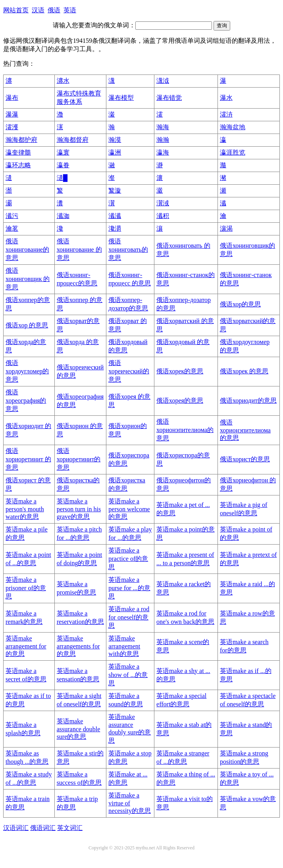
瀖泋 (226, 114)
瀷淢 (163, 203)
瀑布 (12, 98)
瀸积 (163, 216)
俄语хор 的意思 (27, 325)
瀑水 (226, 98)
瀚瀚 (163, 140)
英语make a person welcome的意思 (129, 509)
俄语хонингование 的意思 (79, 250)
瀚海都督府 (73, 140)
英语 (70, 10)
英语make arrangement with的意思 (124, 646)
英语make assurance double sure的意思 (79, 729)
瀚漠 (115, 140)
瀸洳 (63, 216)
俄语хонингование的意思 (27, 250)
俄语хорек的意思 (180, 371)
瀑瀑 (12, 114)
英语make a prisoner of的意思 (26, 588)
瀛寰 (63, 152)
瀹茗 (12, 228)
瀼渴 (226, 228)
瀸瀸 (115, 216)
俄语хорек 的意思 (244, 371)
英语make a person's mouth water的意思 (25, 509)
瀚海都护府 (21, 140)
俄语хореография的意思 (26, 401)
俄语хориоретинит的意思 (79, 459)
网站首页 (16, 10)
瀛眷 (63, 165)
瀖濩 (12, 127)
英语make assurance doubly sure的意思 (130, 729)
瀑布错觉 (169, 98)
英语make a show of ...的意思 (128, 675)
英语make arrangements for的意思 (78, 646)
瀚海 (163, 127)
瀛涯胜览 (233, 152)
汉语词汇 (16, 828)
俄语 (54, 10)
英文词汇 (70, 828)
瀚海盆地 (233, 127)
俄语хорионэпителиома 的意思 (245, 430)
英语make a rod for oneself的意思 (129, 617)
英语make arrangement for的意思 (26, 646)
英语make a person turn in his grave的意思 (79, 509)
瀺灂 (115, 228)
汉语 (38, 10)
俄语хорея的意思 (180, 401)
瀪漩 (115, 190)
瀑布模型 (121, 98)
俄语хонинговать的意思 (128, 250)
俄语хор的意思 (240, 304)
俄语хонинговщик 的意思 (28, 279)
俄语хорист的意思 (245, 459)
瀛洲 (115, 152)
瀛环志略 (18, 165)
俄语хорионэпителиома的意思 (185, 430)
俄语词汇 (43, 828)
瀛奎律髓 (18, 152)
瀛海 (163, 152)
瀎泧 (163, 81)
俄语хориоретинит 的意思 (28, 459)
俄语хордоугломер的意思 (27, 371)
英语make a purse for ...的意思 (129, 588)
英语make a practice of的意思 (128, 559)
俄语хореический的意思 (129, 371)
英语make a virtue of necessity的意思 (130, 803)
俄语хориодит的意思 (248, 401)
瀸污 (12, 216)
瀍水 (63, 81)
